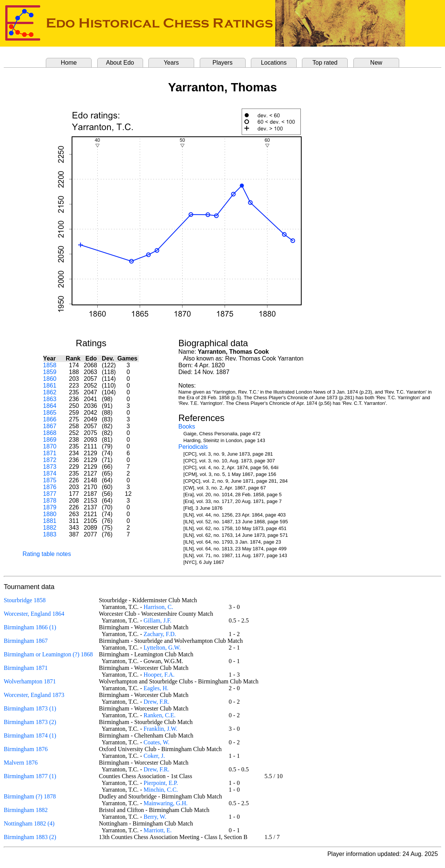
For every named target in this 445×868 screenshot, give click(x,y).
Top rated (325, 63)
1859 (50, 372)
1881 (50, 521)
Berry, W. (155, 817)
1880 (50, 514)
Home (69, 63)
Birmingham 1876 (26, 749)
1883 (50, 534)
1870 (50, 446)
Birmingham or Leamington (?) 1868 (48, 654)
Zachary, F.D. (160, 634)
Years (171, 63)
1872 (50, 460)
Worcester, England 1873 (34, 695)
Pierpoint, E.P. (161, 783)
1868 (50, 433)
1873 (50, 467)
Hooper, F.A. (159, 675)
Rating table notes (47, 554)
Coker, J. (154, 756)
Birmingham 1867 (26, 641)
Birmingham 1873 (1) (30, 708)
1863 (50, 399)
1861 (50, 386)
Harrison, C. (158, 607)
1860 (50, 379)
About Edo (120, 63)
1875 (50, 480)
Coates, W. (156, 742)
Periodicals (193, 447)
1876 (50, 487)
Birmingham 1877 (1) (30, 776)
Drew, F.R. (156, 702)
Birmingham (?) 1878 (30, 796)
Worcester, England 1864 (34, 614)
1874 (50, 473)
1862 (50, 392)
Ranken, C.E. (159, 715)
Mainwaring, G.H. (165, 803)
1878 (50, 501)
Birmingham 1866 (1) (30, 627)
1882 (50, 528)
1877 (50, 494)
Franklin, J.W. (160, 729)
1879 (50, 507)
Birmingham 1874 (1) (30, 735)
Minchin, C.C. (161, 790)
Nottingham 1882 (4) (29, 823)
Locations (274, 63)
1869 (50, 440)
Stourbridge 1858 (25, 600)
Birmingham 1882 (26, 810)
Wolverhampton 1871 (30, 681)
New (376, 63)
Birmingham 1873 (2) (30, 722)
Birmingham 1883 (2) (30, 837)
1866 (50, 419)
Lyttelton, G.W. (162, 648)
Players (222, 63)
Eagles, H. (156, 688)
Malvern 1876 (21, 763)
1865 (50, 413)
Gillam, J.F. (157, 620)
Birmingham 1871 (26, 668)
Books (187, 426)
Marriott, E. (158, 830)
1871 (50, 453)
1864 (50, 406)
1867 (50, 426)
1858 (50, 365)
